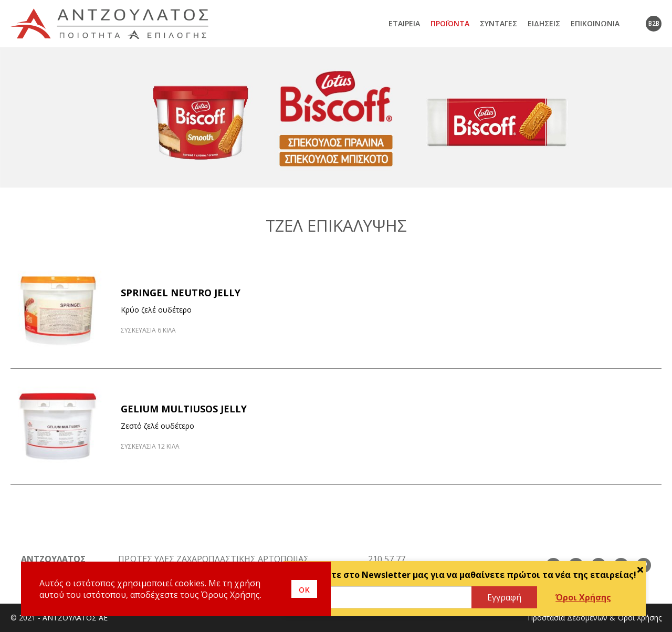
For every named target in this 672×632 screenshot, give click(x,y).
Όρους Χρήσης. (231, 595)
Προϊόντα (450, 23)
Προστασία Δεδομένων (568, 618)
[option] (336, 117)
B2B (654, 23)
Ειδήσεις (544, 23)
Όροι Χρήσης (583, 597)
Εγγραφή (504, 597)
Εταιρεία (404, 23)
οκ (304, 589)
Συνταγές (498, 23)
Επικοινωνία (595, 23)
